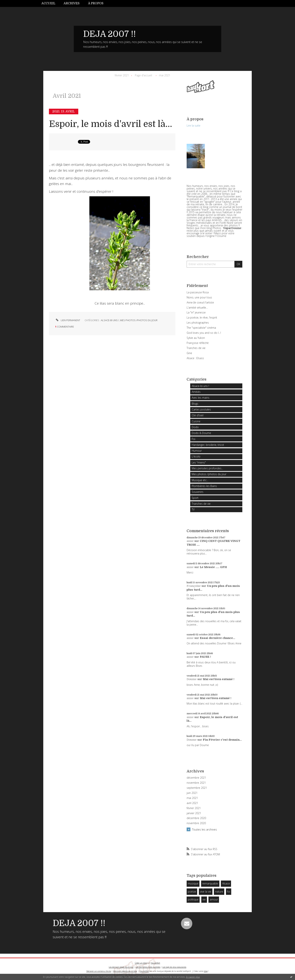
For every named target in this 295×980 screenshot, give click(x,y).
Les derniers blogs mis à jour (121, 967)
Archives (72, 3)
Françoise (194, 586)
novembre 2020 (196, 823)
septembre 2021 (197, 788)
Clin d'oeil (198, 415)
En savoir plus (193, 977)
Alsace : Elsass (195, 358)
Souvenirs (198, 492)
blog (206, 971)
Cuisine (196, 421)
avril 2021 (192, 803)
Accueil (48, 3)
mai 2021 (165, 75)
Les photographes (198, 323)
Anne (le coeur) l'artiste (200, 302)
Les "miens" (199, 462)
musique (193, 883)
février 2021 (122, 75)
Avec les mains (201, 398)
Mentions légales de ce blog (125, 971)
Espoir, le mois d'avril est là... (111, 124)
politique (193, 899)
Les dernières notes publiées (148, 967)
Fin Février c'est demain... (222, 740)
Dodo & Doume (201, 433)
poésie (192, 892)
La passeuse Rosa (198, 292)
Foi (193, 439)
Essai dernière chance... (217, 638)
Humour (197, 451)
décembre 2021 (196, 778)
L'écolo (196, 456)
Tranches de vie (196, 348)
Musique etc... (200, 480)
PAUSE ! (205, 657)
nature (219, 892)
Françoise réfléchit (198, 343)
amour (214, 899)
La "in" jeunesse (196, 312)
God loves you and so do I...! (204, 333)
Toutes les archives (205, 829)
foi (229, 892)
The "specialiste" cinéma (201, 328)
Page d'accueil (143, 75)
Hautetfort (155, 963)
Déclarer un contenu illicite (99, 971)
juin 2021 (192, 793)
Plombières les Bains (204, 486)
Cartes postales (201, 409)
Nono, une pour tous (199, 297)
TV (193, 509)
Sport (195, 498)
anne (190, 541)
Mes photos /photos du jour (139, 320)
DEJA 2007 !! (109, 34)
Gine (189, 353)
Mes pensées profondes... (207, 468)
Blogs (195, 404)
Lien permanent (68, 320)
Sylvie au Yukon (196, 338)
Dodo (195, 427)
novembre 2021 (196, 783)
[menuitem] (50, 3)
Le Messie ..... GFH (213, 567)
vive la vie (206, 892)
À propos (96, 3)
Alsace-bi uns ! (110, 320)
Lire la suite (193, 126)
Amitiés (196, 392)
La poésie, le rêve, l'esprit (202, 317)
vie (204, 899)
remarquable (210, 883)
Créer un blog (141, 963)
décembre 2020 (196, 818)
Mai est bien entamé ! (219, 679)
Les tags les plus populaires (174, 967)
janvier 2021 (194, 813)
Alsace (226, 883)
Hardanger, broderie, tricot (208, 445)
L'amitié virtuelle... (197, 308)
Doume (192, 679)
